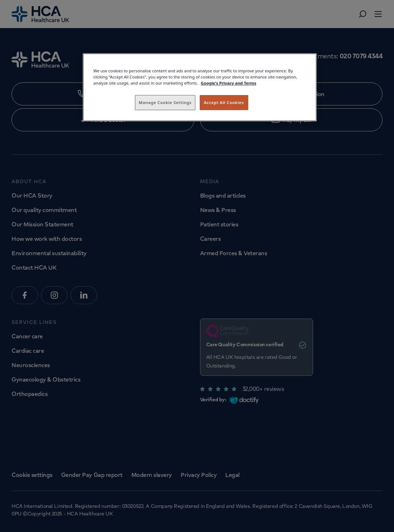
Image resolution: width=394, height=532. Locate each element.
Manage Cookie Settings (165, 102)
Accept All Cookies (224, 102)
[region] (200, 87)
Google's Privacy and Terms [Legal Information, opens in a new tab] (228, 83)
